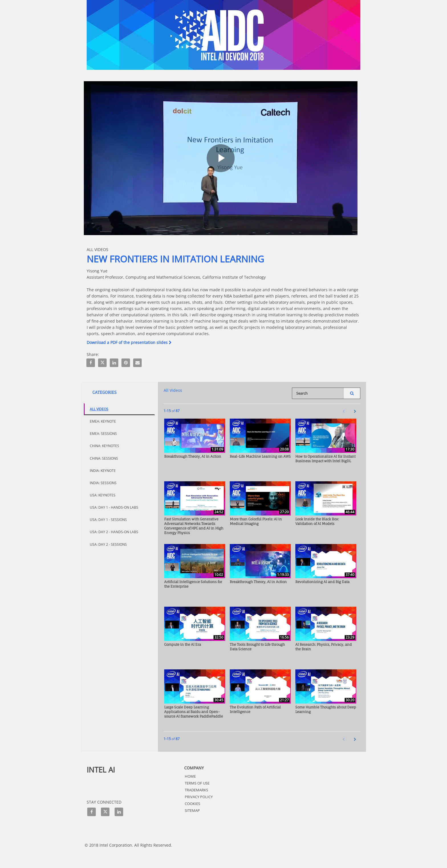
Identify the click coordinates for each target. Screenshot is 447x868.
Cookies (192, 804)
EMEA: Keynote (103, 421)
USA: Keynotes (103, 495)
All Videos (99, 409)
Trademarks (196, 790)
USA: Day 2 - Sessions (108, 544)
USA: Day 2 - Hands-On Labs (114, 532)
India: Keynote (103, 471)
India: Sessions (103, 483)
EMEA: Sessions (103, 434)
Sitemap (192, 810)
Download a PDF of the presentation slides (129, 342)
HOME (190, 776)
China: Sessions (104, 458)
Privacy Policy (199, 797)
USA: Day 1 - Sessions (108, 520)
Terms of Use (197, 783)
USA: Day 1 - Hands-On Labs (114, 507)
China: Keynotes (104, 446)
